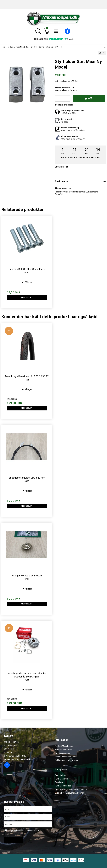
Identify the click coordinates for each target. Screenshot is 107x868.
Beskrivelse (62, 181)
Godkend (12, 840)
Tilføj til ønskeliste (65, 105)
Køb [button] (88, 98)
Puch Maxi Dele (62, 779)
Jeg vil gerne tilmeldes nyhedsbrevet (24, 830)
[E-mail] (28, 817)
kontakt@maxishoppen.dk (22, 759)
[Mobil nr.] (28, 824)
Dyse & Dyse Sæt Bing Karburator (69, 793)
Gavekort (59, 782)
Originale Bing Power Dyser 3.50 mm (71, 789)
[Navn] (28, 809)
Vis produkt (27, 297)
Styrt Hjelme (60, 775)
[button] (100, 53)
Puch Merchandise (63, 786)
